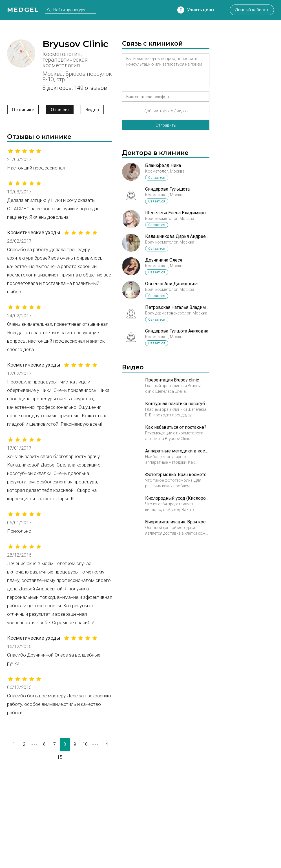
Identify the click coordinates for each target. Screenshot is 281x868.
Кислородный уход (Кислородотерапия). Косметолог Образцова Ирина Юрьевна (177, 498)
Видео (92, 110)
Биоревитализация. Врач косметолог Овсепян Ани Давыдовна (177, 522)
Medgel (23, 10)
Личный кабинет (251, 10)
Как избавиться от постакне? (176, 427)
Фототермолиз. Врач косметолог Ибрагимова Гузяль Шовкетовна (177, 475)
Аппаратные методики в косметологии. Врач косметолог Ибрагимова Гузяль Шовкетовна (177, 451)
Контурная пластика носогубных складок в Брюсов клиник (177, 404)
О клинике (23, 110)
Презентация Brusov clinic (172, 380)
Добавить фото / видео (166, 111)
